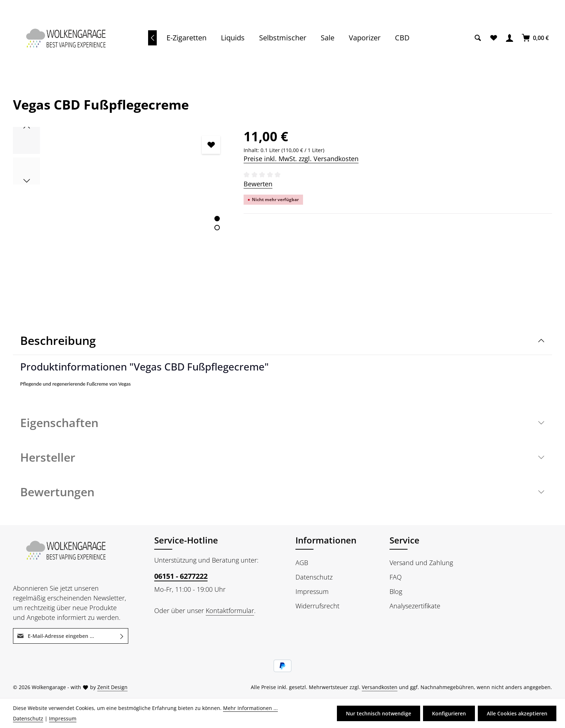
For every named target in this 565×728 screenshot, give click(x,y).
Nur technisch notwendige (379, 713)
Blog (396, 591)
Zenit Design (112, 687)
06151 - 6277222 (181, 576)
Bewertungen (57, 492)
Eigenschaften (59, 423)
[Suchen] (478, 38)
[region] (121, 217)
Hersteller (48, 457)
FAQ (396, 577)
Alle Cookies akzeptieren (517, 713)
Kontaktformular (230, 611)
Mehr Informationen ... (250, 708)
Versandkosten (380, 687)
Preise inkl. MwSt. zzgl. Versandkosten (301, 159)
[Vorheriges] (152, 38)
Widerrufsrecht (317, 606)
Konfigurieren (449, 713)
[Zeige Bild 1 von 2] (217, 219)
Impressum (312, 591)
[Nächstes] (27, 181)
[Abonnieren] (122, 636)
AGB (302, 563)
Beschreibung (58, 340)
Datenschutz (314, 577)
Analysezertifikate (415, 606)
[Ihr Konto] (510, 38)
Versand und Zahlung (421, 563)
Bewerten (258, 184)
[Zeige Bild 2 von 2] (217, 228)
